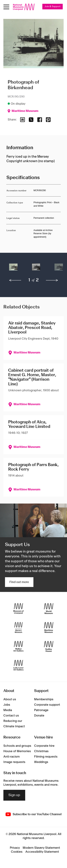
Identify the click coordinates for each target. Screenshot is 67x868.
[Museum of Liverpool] (18, 608)
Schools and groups (17, 746)
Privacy (15, 848)
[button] (13, 269)
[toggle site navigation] (6, 7)
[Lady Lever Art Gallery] (18, 665)
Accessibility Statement (42, 852)
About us (10, 699)
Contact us (11, 716)
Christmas (41, 751)
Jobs (7, 705)
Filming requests (46, 757)
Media (8, 710)
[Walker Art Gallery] (18, 646)
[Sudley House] (49, 646)
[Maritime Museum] (49, 627)
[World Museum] (49, 608)
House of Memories (17, 751)
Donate (39, 716)
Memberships (44, 699)
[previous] (15, 280)
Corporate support (47, 705)
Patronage (41, 710)
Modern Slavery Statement (41, 848)
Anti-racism (12, 757)
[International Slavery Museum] (18, 627)
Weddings (41, 762)
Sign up (14, 795)
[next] (52, 280)
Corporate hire (44, 746)
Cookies (17, 852)
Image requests (14, 762)
